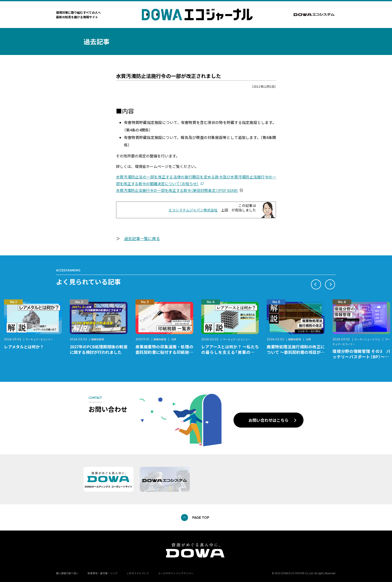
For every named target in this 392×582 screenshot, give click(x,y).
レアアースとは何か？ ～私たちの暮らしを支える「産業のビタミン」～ (230, 352)
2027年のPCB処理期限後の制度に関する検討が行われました (99, 349)
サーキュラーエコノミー (39, 339)
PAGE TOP (201, 518)
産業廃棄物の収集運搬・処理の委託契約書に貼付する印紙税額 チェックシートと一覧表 (166, 352)
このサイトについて (138, 573)
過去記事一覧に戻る (142, 238)
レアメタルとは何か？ (24, 347)
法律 (173, 339)
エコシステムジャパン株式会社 (193, 210)
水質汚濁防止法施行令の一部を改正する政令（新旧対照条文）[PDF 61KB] (177, 190)
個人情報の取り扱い (67, 573)
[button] (316, 284)
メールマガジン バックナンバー (176, 573)
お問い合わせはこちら (268, 420)
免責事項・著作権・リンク (102, 573)
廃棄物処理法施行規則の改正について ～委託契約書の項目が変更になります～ (296, 352)
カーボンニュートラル (367, 339)
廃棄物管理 (97, 339)
